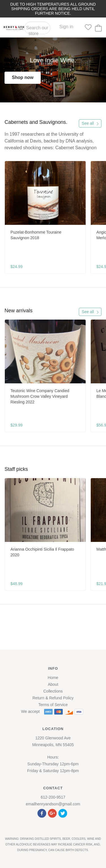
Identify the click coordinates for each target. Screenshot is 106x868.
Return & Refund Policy (53, 698)
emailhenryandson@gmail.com (53, 804)
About (53, 684)
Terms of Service (53, 705)
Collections (53, 691)
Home (53, 678)
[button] (43, 813)
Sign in (66, 27)
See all (90, 123)
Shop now (23, 77)
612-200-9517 (53, 797)
